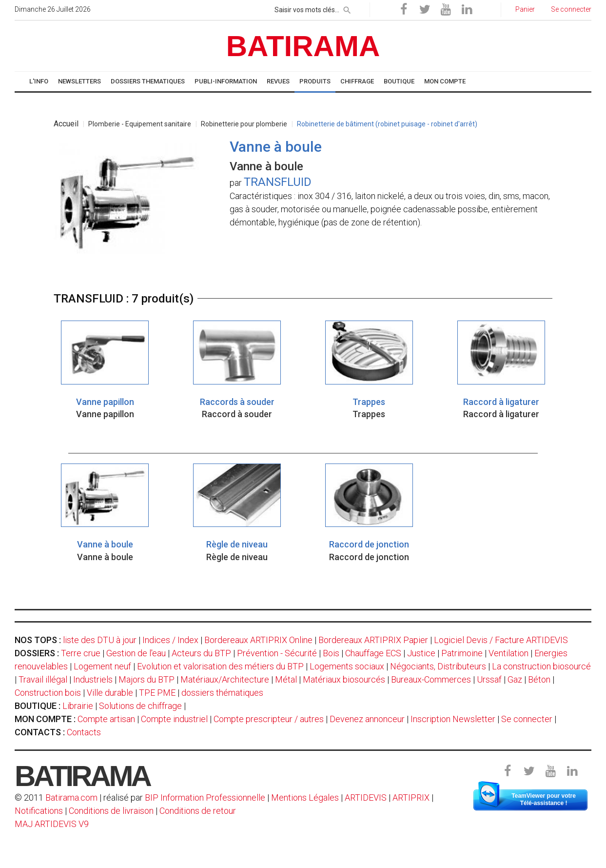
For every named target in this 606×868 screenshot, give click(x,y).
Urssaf (489, 679)
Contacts (84, 732)
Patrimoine (462, 653)
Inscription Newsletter (453, 719)
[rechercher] (347, 8)
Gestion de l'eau (136, 653)
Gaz (515, 679)
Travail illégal (43, 679)
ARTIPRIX (411, 797)
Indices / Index (170, 640)
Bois (331, 653)
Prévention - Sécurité (277, 653)
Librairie (78, 706)
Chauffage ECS (373, 653)
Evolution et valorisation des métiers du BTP (220, 666)
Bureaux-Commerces (431, 679)
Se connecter (527, 719)
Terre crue (81, 653)
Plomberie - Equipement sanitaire (140, 124)
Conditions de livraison (111, 811)
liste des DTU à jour (100, 640)
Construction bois (48, 693)
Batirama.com (71, 797)
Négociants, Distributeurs (438, 666)
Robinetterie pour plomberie (244, 124)
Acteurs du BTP (201, 653)
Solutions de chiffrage (140, 706)
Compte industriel (174, 719)
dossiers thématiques (222, 693)
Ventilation (508, 653)
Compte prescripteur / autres (269, 719)
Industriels (93, 679)
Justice (421, 653)
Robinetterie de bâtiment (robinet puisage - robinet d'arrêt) (387, 124)
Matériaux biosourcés (344, 679)
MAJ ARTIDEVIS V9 (52, 824)
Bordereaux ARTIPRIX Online (258, 640)
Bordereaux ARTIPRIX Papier (373, 640)
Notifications (40, 811)
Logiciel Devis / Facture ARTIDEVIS (501, 640)
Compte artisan (106, 719)
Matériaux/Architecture (225, 679)
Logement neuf (102, 666)
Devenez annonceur (367, 719)
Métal (286, 679)
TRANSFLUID (278, 182)
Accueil (66, 124)
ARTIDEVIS (366, 797)
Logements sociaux (347, 666)
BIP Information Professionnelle (205, 797)
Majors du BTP (147, 679)
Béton (539, 679)
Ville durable (110, 693)
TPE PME (157, 693)
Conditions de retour (198, 811)
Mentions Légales (305, 797)
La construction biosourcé (541, 666)
